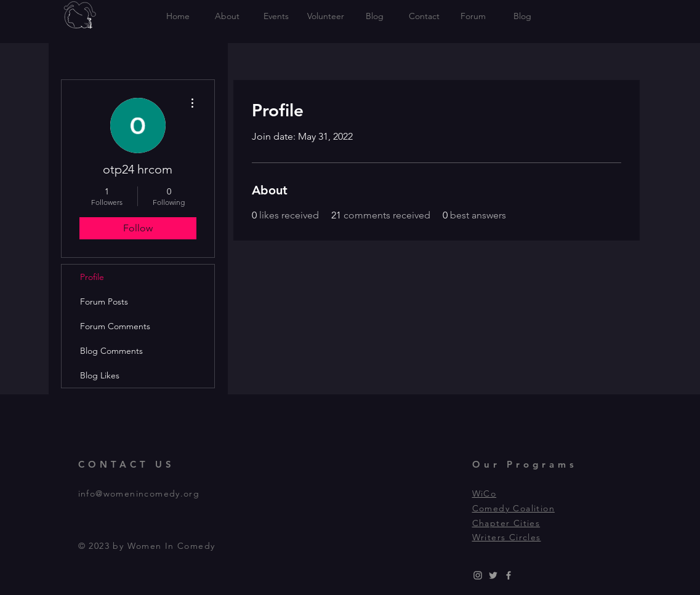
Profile (92, 277)
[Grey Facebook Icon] (509, 575)
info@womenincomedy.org (139, 493)
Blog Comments (111, 351)
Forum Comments (115, 326)
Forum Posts (104, 301)
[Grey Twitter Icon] (493, 575)
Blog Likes (100, 375)
